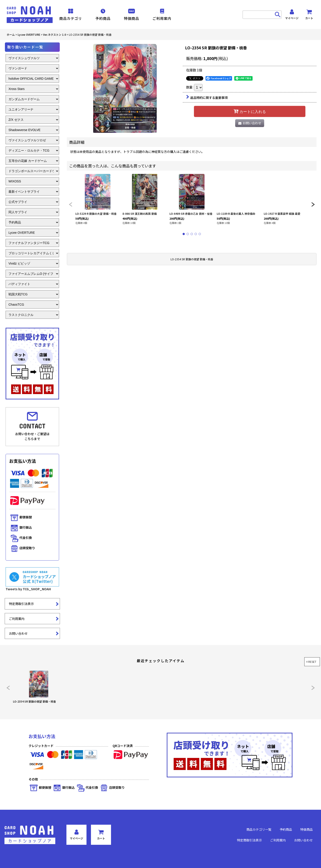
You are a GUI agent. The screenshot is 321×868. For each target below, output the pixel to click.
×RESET (311, 662)
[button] (70, 204)
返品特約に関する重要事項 (207, 98)
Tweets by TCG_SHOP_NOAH (28, 589)
